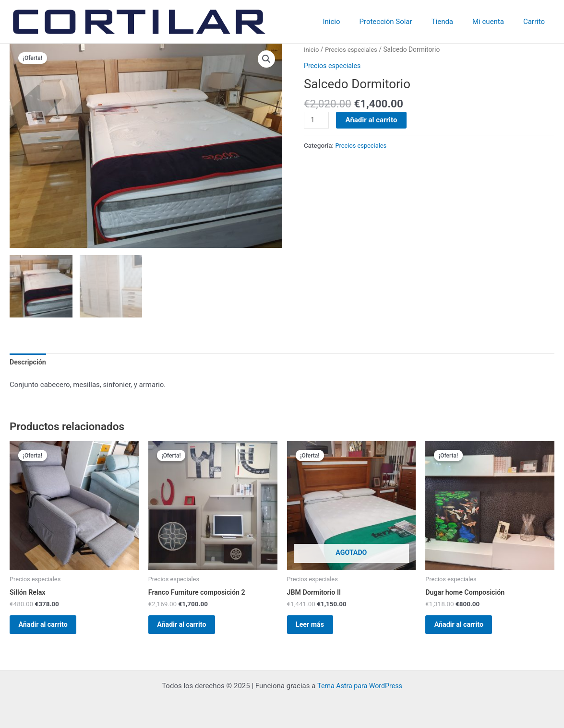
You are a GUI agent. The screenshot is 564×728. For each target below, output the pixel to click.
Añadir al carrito (372, 120)
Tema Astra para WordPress (360, 686)
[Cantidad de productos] (317, 120)
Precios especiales (354, 49)
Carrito (536, 22)
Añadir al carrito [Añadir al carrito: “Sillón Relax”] (50, 629)
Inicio (353, 22)
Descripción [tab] (29, 363)
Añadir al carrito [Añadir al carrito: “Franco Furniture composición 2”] (189, 629)
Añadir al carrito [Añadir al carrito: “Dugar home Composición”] (466, 629)
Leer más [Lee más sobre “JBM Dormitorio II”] (316, 629)
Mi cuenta (495, 22)
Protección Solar (403, 22)
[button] (266, 59)
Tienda (454, 22)
